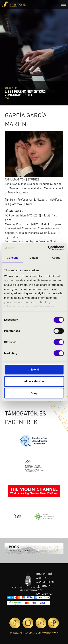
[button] (63, 5)
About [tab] (56, 258)
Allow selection (34, 381)
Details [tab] (34, 258)
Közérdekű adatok (44, 576)
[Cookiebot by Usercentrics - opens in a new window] (48, 248)
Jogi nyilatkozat (45, 592)
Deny (34, 393)
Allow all (34, 370)
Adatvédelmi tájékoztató (45, 584)
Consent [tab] (12, 258)
